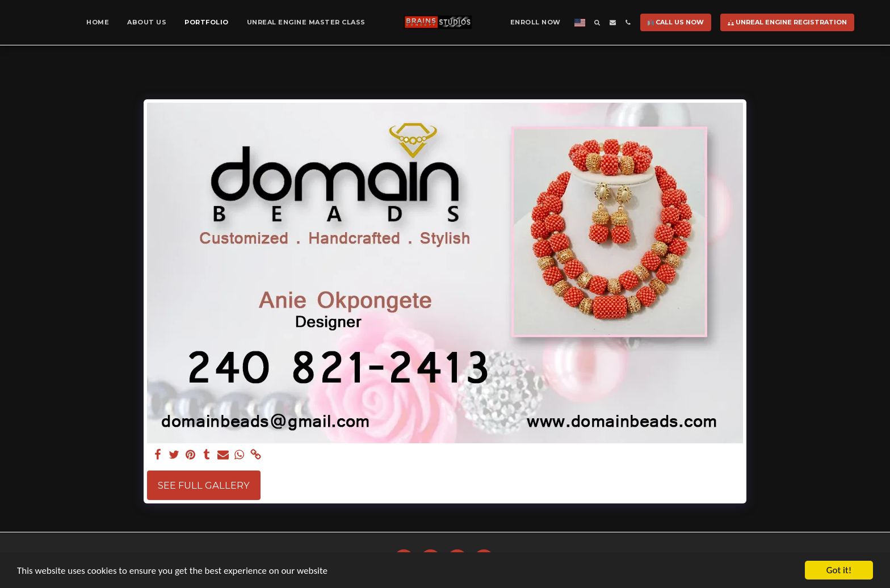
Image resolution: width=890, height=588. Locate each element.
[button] (597, 22)
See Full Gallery (204, 485)
